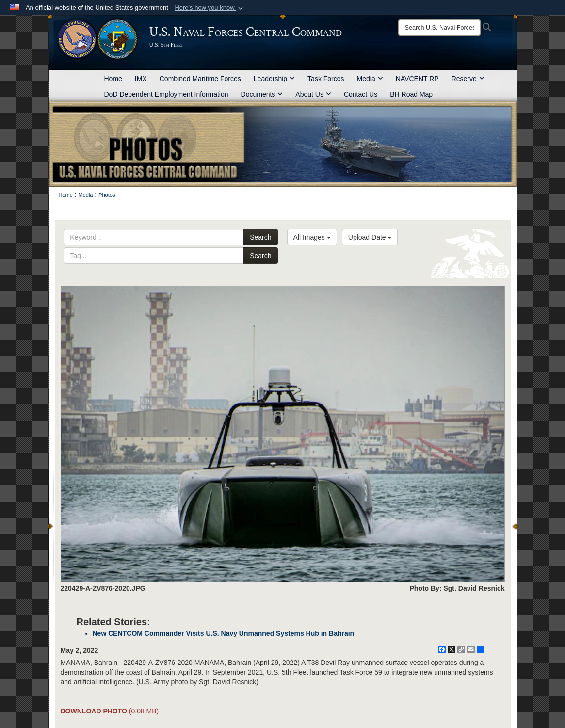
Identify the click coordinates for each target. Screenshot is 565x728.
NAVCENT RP (417, 79)
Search (260, 237)
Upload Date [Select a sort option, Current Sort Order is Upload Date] (370, 237)
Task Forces (326, 79)
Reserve (468, 79)
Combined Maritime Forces (200, 79)
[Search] (439, 28)
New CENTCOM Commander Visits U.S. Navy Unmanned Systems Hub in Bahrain (224, 633)
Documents (262, 94)
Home (113, 79)
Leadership (274, 79)
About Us (313, 94)
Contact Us (361, 94)
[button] (210, 8)
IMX (141, 79)
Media (370, 79)
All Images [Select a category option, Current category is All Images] (312, 237)
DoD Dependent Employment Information (166, 94)
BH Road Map (411, 94)
